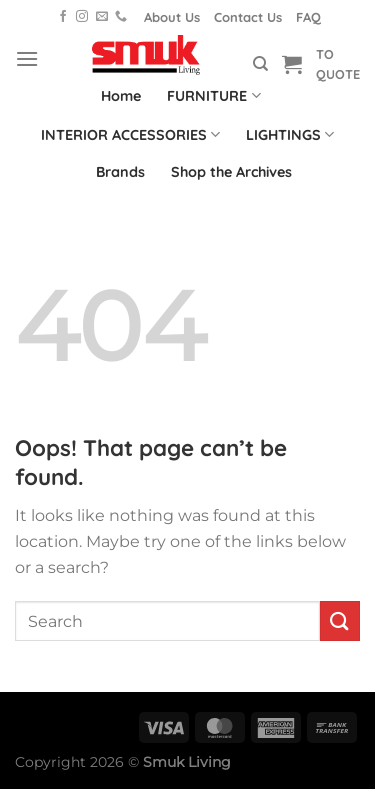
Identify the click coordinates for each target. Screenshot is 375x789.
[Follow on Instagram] (82, 17)
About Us (172, 17)
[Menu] (27, 58)
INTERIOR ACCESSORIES (130, 134)
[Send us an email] (102, 17)
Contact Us (248, 17)
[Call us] (121, 17)
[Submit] (340, 620)
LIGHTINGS (290, 134)
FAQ (308, 17)
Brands (120, 172)
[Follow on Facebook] (63, 17)
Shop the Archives (231, 172)
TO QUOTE (338, 64)
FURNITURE (213, 95)
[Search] (260, 64)
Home (121, 96)
